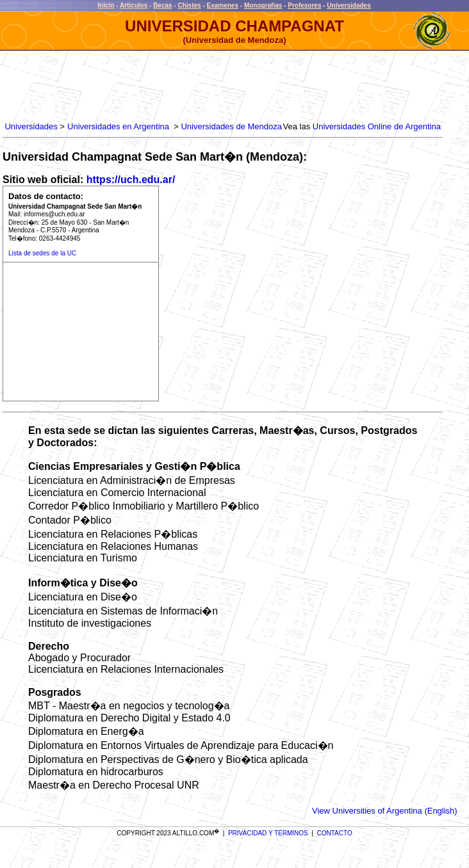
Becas (162, 5)
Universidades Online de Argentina (377, 126)
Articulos (134, 5)
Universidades (349, 5)
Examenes (223, 5)
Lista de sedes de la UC (42, 253)
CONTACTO (335, 833)
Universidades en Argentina (118, 126)
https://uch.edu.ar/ (131, 180)
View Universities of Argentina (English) (385, 811)
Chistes (189, 5)
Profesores (304, 5)
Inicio (106, 5)
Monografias (263, 5)
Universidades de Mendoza (231, 126)
